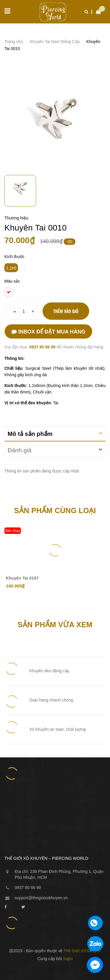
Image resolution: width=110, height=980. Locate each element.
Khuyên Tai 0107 (22, 578)
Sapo (68, 959)
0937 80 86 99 (43, 347)
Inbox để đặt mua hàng (48, 332)
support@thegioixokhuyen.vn (41, 898)
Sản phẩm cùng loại (55, 510)
